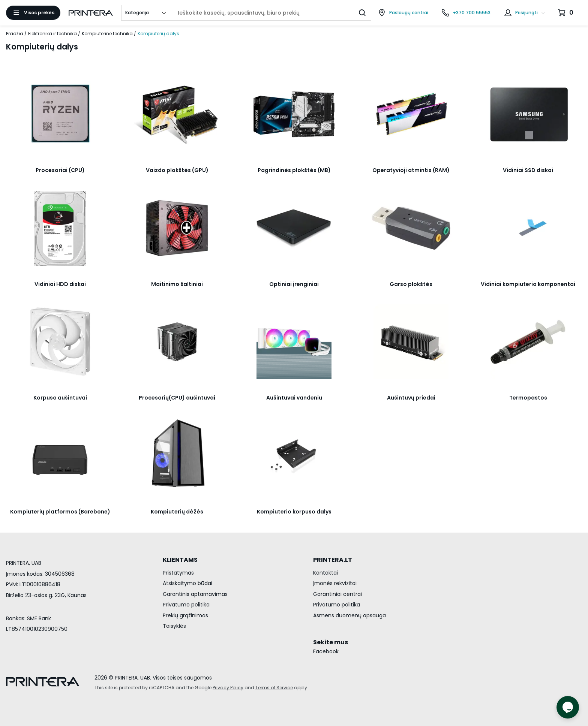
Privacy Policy (228, 688)
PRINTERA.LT (333, 560)
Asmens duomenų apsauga (349, 615)
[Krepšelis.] (567, 13)
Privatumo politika (186, 605)
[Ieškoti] (362, 13)
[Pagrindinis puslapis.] (91, 13)
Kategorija (137, 13)
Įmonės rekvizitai (335, 583)
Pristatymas (178, 573)
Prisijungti (526, 13)
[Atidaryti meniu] (33, 13)
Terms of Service (274, 688)
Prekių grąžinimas (185, 615)
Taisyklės (174, 626)
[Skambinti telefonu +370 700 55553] (466, 13)
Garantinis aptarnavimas (195, 594)
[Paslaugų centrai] (403, 13)
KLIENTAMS (180, 560)
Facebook (326, 651)
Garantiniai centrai (337, 594)
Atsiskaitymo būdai (187, 583)
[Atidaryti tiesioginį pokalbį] (568, 707)
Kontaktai (325, 573)
